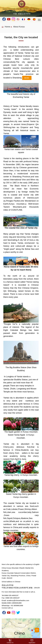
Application (32, 641)
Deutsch (29, 19)
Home (6, 27)
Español (34, 19)
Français (24, 19)
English (18, 19)
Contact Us (10, 641)
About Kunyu (19, 27)
